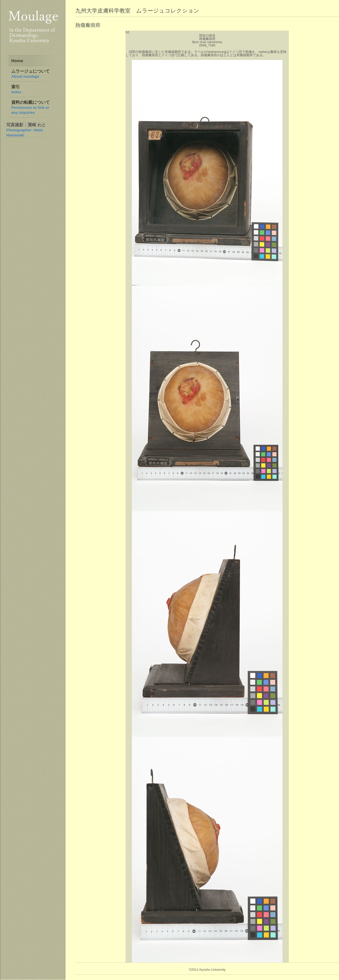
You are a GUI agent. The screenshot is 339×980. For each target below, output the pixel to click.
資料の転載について (31, 107)
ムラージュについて (31, 74)
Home (17, 61)
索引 (16, 89)
